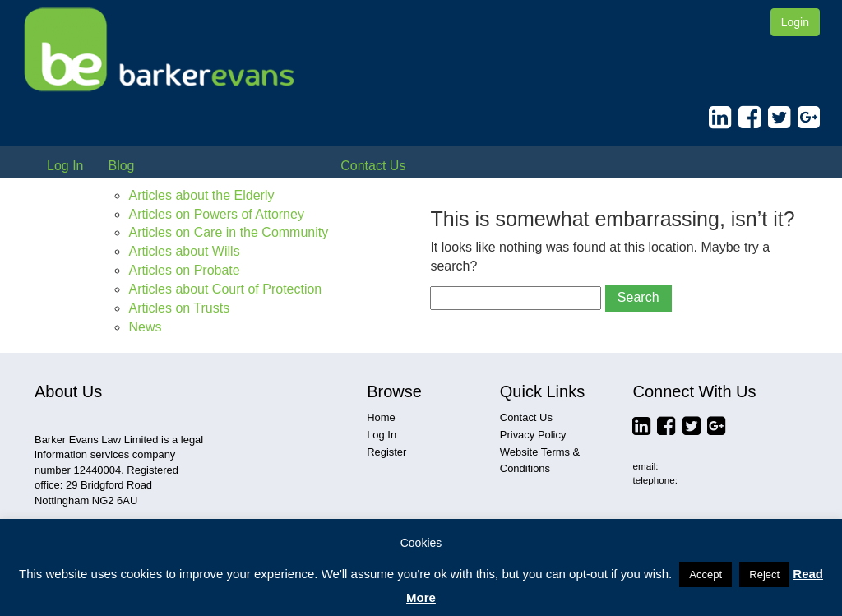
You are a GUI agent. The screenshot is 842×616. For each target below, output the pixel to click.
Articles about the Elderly (201, 195)
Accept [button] (706, 574)
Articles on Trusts (179, 308)
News (145, 327)
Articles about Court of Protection (225, 289)
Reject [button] (764, 574)
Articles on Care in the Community (228, 232)
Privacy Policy (533, 435)
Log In (65, 166)
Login (795, 22)
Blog (121, 166)
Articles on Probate (184, 270)
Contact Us (373, 166)
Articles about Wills (184, 251)
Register (386, 452)
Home (381, 417)
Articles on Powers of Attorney (216, 214)
